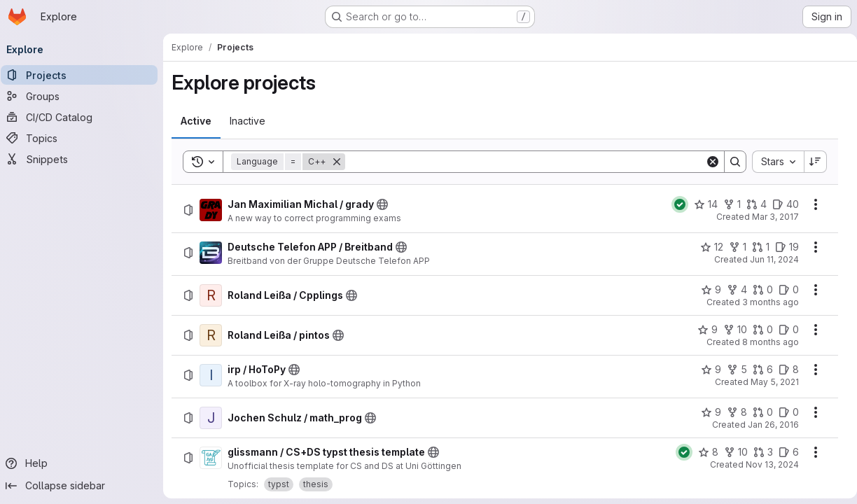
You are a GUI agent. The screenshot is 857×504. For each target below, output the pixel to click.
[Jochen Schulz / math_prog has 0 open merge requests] (757, 412)
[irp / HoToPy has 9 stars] (705, 370)
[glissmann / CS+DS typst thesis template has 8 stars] (703, 452)
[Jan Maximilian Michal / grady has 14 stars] (700, 204)
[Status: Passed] (674, 204)
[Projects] (84, 75)
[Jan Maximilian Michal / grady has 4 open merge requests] (751, 204)
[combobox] (772, 162)
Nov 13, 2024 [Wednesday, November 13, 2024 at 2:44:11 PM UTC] (767, 464)
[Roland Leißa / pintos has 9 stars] (702, 330)
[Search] (525, 162)
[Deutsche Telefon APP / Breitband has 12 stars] (706, 247)
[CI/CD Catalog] (84, 117)
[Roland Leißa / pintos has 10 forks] (730, 330)
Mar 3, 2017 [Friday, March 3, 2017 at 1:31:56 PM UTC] (770, 217)
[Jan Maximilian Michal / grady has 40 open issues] (780, 204)
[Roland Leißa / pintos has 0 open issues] (783, 330)
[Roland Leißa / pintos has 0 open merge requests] (757, 330)
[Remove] (342, 162)
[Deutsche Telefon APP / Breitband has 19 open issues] (781, 247)
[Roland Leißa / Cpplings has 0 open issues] (783, 290)
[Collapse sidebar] (84, 486)
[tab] (201, 121)
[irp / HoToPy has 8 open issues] (783, 370)
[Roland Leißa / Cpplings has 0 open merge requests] (757, 290)
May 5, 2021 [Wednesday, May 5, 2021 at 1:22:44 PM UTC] (769, 382)
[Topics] (84, 138)
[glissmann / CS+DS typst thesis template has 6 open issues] (783, 452)
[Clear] (707, 162)
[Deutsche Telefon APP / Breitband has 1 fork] (732, 247)
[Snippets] (84, 159)
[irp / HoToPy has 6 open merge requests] (757, 370)
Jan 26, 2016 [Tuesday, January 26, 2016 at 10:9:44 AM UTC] (768, 425)
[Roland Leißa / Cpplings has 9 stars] (705, 290)
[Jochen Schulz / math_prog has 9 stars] (705, 412)
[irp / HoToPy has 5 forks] (731, 370)
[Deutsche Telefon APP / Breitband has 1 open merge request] (755, 247)
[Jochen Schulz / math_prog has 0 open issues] (783, 412)
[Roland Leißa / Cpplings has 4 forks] (731, 290)
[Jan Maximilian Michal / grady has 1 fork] (726, 204)
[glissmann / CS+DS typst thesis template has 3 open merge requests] (758, 452)
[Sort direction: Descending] (810, 162)
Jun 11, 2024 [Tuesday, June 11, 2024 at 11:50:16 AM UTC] (769, 259)
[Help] (84, 463)
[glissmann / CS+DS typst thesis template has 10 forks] (730, 452)
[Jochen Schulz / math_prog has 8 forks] (731, 412)
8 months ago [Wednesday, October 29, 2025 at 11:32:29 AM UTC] (765, 342)
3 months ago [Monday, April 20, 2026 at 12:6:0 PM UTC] (765, 302)
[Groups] (84, 96)
